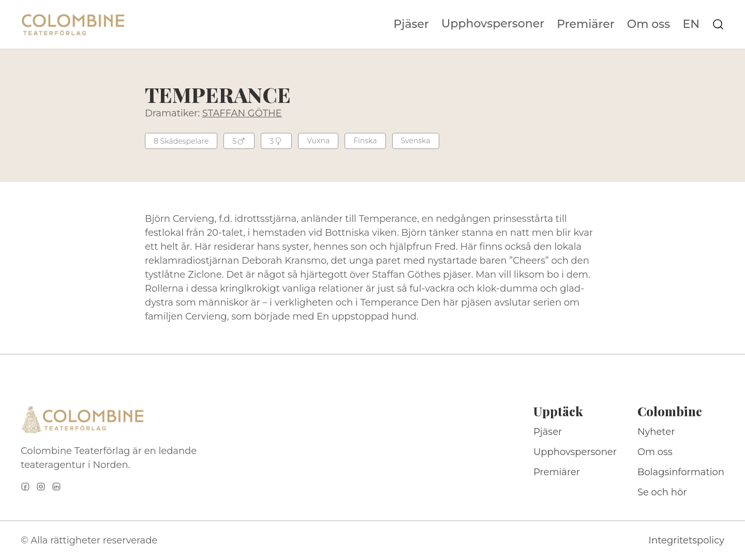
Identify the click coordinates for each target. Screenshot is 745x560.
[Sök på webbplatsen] (718, 24)
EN (691, 24)
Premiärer (586, 24)
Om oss (649, 24)
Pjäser (412, 24)
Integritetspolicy (687, 540)
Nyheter (656, 432)
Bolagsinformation (681, 472)
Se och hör (662, 492)
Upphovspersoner (493, 24)
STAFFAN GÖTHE (242, 113)
